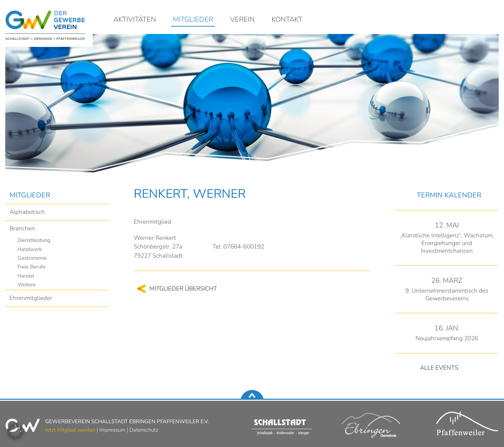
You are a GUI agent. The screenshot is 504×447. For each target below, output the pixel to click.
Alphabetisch (27, 212)
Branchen (22, 228)
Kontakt (287, 20)
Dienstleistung (34, 240)
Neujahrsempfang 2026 (447, 338)
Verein (242, 20)
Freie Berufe (31, 267)
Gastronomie (32, 258)
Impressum (112, 430)
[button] (15, 432)
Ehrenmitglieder (31, 298)
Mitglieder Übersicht (183, 289)
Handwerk (30, 249)
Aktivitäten (135, 20)
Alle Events (439, 368)
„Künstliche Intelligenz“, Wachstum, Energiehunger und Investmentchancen (447, 243)
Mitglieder (193, 20)
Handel (26, 276)
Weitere (27, 285)
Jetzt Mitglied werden (70, 430)
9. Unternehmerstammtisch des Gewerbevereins (447, 295)
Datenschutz (144, 430)
